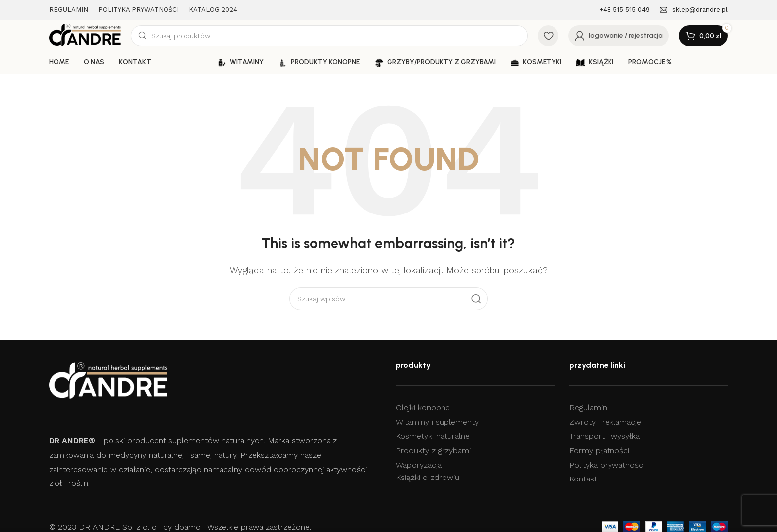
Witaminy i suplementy (437, 422)
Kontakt (583, 479)
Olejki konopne (423, 407)
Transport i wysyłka (605, 436)
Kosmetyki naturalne (433, 436)
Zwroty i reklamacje (605, 422)
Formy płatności (599, 451)
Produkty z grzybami (433, 451)
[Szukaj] (329, 36)
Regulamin (588, 407)
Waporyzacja (419, 465)
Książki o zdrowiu (428, 477)
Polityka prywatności (607, 465)
